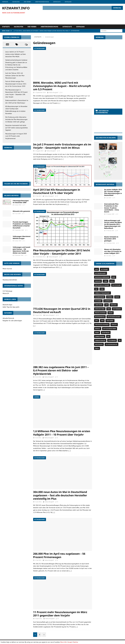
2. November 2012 (40, 257)
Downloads (68, 2)
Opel (97, 321)
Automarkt (104, 269)
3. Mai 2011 (38, 560)
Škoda (97, 348)
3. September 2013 (40, 92)
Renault (98, 329)
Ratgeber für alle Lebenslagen (12, 321)
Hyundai (110, 297)
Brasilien (98, 281)
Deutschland (116, 285)
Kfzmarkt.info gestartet (21, 211)
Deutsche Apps (7, 305)
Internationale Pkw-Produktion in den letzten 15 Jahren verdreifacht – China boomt (112, 208)
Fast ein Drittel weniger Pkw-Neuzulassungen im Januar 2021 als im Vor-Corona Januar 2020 (16, 84)
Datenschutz (57, 2)
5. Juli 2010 (108, 198)
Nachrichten (16, 2)
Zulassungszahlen (111, 344)
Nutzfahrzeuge (100, 317)
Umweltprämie (100, 336)
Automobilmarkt (101, 273)
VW (120, 340)
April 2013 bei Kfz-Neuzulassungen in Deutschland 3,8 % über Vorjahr (57, 191)
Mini (109, 309)
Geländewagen (100, 297)
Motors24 (6, 293)
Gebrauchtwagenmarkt (102, 293)
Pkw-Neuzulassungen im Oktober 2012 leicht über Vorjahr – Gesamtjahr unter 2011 (62, 252)
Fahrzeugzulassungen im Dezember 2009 (21, 202)
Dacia (112, 281)
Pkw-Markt (110, 321)
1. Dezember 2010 (110, 243)
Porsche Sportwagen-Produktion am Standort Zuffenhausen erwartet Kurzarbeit (22, 225)
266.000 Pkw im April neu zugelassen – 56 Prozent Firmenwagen (59, 555)
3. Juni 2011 (38, 502)
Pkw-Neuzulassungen (102, 325)
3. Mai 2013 (38, 196)
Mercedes (114, 305)
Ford (102, 289)
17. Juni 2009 (17, 214)
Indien (117, 297)
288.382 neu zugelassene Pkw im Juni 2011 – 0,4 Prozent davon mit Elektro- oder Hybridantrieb (61, 370)
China (106, 281)
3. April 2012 (38, 315)
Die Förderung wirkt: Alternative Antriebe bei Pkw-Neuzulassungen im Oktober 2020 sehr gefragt (16, 119)
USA (108, 336)
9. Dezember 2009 (19, 255)
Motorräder (117, 309)
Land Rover (99, 305)
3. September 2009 (19, 230)
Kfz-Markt (98, 301)
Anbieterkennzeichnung (42, 2)
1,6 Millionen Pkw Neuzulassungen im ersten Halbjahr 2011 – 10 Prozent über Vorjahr (62, 433)
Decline (76, 642)
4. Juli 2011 (38, 377)
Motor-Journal (7, 269)
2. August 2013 (39, 151)
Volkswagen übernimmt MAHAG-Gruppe (22, 237)
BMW (114, 277)
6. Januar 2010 (18, 205)
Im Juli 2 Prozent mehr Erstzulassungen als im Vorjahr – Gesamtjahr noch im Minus (62, 146)
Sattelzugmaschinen (110, 329)
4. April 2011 (38, 619)
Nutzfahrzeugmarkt (114, 317)
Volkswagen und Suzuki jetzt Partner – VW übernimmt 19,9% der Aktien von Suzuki (22, 250)
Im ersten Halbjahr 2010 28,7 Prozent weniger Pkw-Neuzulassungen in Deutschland (113, 192)
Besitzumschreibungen (102, 277)
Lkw (106, 305)
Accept (70, 642)
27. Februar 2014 (110, 231)
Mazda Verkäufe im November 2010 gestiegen (111, 239)
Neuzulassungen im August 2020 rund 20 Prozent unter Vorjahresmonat (16, 136)
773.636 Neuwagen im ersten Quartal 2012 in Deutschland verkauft (62, 310)
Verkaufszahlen (100, 340)
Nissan (111, 313)
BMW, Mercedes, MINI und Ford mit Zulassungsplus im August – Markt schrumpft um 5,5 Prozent (62, 86)
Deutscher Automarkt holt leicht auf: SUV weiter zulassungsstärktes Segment (17, 128)
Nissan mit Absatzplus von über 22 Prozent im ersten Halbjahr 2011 (113, 251)
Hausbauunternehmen (10, 280)
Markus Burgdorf (53, 92)
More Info (63, 642)
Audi (97, 269)
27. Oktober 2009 (110, 214)
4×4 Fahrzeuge (7, 291)
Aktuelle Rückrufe (8, 318)
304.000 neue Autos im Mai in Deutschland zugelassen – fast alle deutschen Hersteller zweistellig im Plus (60, 495)
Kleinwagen (108, 301)
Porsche (114, 325)
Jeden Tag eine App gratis (11, 307)
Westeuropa (99, 344)
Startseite (5, 2)
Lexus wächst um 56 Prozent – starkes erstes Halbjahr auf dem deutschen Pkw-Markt (16, 54)
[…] (59, 103)
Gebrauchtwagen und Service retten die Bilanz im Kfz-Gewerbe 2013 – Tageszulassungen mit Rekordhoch (113, 224)
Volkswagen (112, 340)
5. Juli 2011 (108, 256)
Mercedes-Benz (100, 309)
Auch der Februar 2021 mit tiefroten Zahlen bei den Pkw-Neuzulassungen (15, 75)
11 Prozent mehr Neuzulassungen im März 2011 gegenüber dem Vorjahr (60, 614)
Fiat (96, 289)
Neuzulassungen (100, 313)
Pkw (102, 321)
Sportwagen (106, 333)
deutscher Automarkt (102, 285)
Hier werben (27, 2)
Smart (97, 333)
